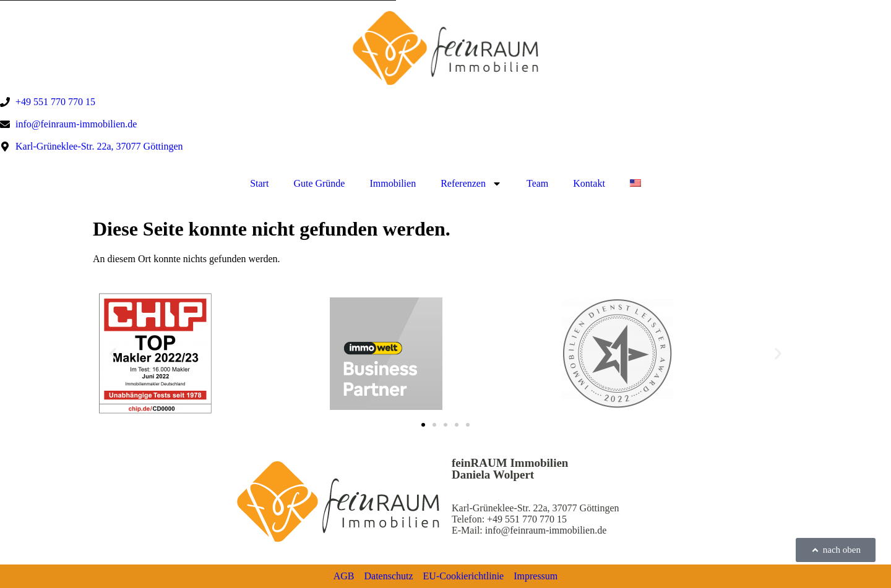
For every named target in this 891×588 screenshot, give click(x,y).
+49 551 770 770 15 (527, 519)
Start (259, 183)
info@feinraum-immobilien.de (546, 530)
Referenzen (471, 184)
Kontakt (589, 183)
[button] (113, 353)
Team (537, 183)
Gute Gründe (319, 183)
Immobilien (393, 183)
